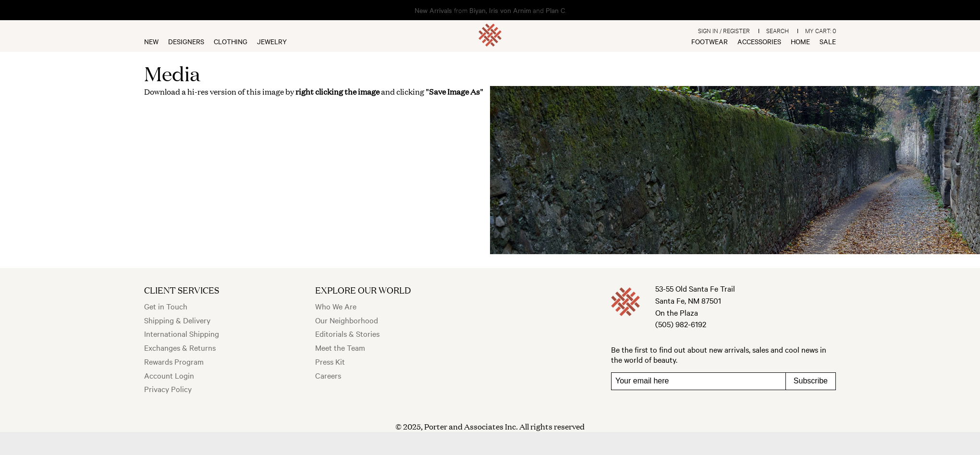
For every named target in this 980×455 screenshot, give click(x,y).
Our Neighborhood (347, 320)
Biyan (478, 10)
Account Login (169, 375)
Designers (186, 41)
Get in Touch (166, 306)
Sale (828, 41)
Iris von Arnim (510, 10)
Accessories (759, 41)
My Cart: (821, 30)
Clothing (231, 41)
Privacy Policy (168, 389)
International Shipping (182, 333)
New (151, 41)
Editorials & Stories (347, 333)
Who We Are (336, 306)
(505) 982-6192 (681, 324)
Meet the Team (340, 347)
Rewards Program (174, 361)
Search (778, 30)
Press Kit (330, 361)
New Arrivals (433, 10)
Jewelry (272, 41)
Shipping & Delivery (177, 320)
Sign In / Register (724, 30)
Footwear (710, 41)
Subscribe (811, 381)
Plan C (555, 10)
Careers (328, 375)
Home (800, 41)
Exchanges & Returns (180, 347)
